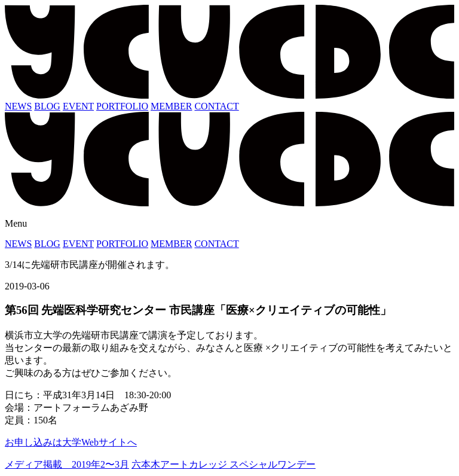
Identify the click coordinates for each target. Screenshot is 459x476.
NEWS (18, 106)
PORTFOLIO (122, 106)
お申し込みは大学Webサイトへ (71, 442)
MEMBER (171, 106)
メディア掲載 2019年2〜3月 (67, 464)
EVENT (78, 106)
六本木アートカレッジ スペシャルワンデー (224, 464)
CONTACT (216, 106)
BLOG (47, 106)
